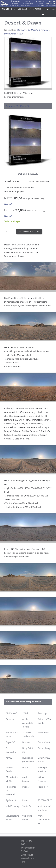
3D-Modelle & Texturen (38, 30)
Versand (8, 204)
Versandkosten (28, 858)
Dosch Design (10, 34)
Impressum (26, 841)
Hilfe (23, 862)
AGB (23, 844)
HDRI (21, 34)
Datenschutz (27, 855)
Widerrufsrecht (28, 848)
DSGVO (24, 851)
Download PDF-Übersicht (17, 106)
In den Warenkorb (29, 232)
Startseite (21, 30)
